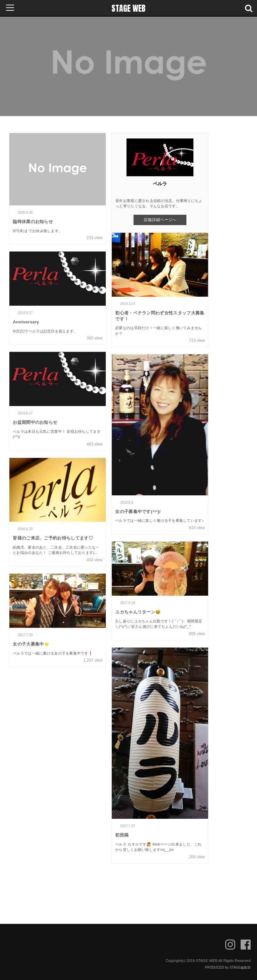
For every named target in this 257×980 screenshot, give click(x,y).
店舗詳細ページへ (160, 220)
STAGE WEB (128, 8)
